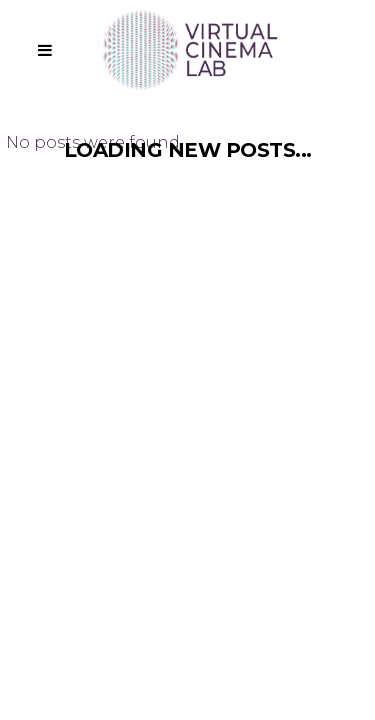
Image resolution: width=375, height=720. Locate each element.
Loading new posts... (188, 150)
